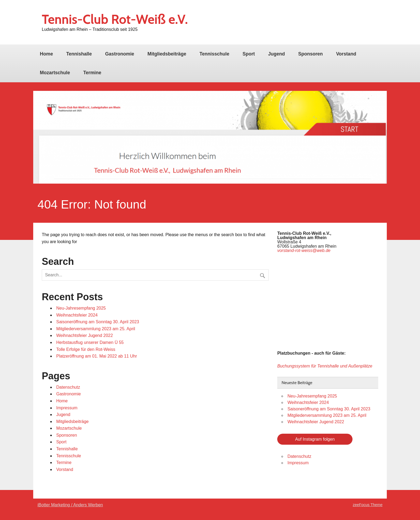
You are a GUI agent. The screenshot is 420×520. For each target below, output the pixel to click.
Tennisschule (214, 54)
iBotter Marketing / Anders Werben (70, 505)
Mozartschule (55, 73)
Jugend (277, 54)
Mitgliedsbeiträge (167, 54)
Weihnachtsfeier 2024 (77, 315)
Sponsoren (310, 54)
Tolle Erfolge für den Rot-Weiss (86, 349)
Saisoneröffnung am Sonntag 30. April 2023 (98, 322)
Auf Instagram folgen (315, 439)
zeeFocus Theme (368, 505)
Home (46, 54)
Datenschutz (68, 387)
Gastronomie (120, 54)
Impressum (67, 408)
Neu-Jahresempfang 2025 (81, 308)
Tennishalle (79, 54)
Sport (249, 54)
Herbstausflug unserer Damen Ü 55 (90, 342)
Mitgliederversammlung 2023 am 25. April (96, 329)
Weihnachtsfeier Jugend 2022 (85, 335)
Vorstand (346, 54)
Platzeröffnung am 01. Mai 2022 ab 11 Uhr (97, 356)
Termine (92, 73)
